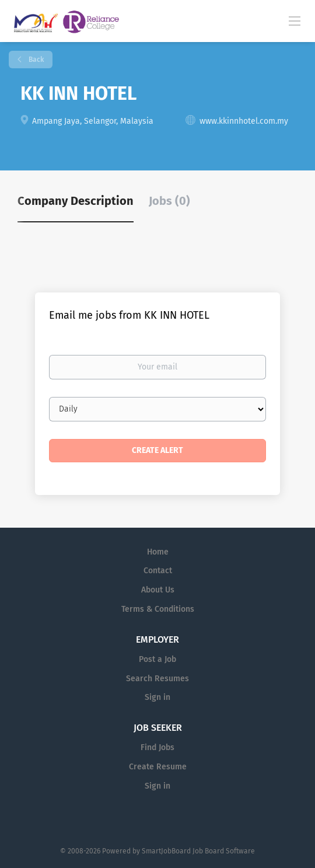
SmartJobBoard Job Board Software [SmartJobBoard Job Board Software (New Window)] (198, 851)
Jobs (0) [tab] (169, 201)
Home (158, 552)
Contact (158, 571)
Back (35, 60)
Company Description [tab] (76, 201)
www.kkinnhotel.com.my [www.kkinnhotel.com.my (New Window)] (244, 121)
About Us (158, 590)
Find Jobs (157, 747)
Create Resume (158, 767)
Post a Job (157, 659)
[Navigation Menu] (295, 20)
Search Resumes (157, 679)
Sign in (157, 697)
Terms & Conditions (158, 609)
